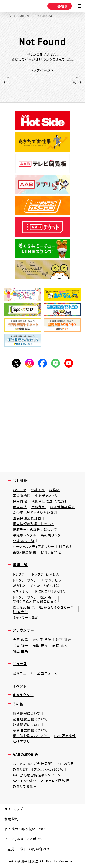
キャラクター (23, 695)
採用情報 (20, 501)
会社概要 (38, 490)
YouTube (69, 363)
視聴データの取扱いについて (35, 529)
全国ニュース (47, 673)
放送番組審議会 (62, 507)
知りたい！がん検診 (45, 586)
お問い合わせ (51, 552)
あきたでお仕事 (25, 786)
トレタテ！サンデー (27, 580)
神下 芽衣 (64, 640)
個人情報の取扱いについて (33, 524)
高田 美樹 (40, 645)
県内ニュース (23, 673)
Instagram (29, 363)
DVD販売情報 (65, 736)
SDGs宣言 (66, 764)
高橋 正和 (60, 645)
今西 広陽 (20, 640)
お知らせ (19, 490)
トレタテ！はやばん (46, 574)
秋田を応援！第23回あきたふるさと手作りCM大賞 (43, 609)
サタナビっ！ (54, 580)
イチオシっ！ (22, 591)
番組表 (59, 6)
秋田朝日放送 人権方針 (50, 501)
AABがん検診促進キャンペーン (37, 775)
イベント (20, 686)
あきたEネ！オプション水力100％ (38, 769)
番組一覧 (24, 16)
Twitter (16, 363)
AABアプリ (21, 741)
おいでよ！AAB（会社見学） (33, 764)
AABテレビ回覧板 (55, 781)
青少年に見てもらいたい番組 (35, 512)
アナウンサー (23, 630)
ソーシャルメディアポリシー (34, 546)
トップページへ (42, 70)
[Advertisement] (42, 421)
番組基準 (20, 507)
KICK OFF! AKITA (50, 591)
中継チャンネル (47, 495)
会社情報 (20, 480)
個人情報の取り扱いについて (27, 829)
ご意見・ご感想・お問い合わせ (27, 849)
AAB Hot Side (25, 781)
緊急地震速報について (30, 719)
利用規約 (66, 546)
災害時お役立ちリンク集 (31, 736)
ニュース (20, 664)
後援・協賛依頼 (24, 552)
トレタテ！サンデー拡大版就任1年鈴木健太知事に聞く (35, 599)
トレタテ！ (20, 574)
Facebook (42, 363)
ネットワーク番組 (26, 617)
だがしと (19, 586)
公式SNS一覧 (24, 541)
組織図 (55, 490)
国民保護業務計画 (27, 518)
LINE (56, 363)
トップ (8, 16)
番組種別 (38, 507)
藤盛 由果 (20, 651)
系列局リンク (51, 535)
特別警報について (27, 713)
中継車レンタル (24, 535)
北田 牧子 (20, 645)
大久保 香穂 (42, 640)
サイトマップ (14, 809)
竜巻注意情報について (30, 730)
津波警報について (27, 725)
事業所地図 (22, 495)
